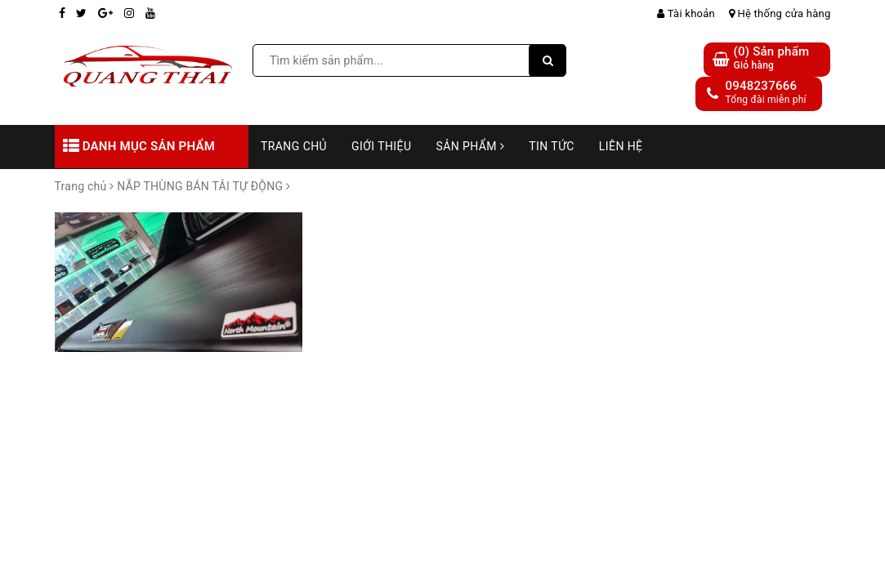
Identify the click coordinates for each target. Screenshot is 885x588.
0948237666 (761, 86)
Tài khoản (686, 13)
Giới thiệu (381, 146)
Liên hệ (621, 146)
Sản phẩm (470, 146)
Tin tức (552, 146)
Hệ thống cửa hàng (780, 13)
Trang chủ (294, 146)
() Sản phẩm (771, 58)
